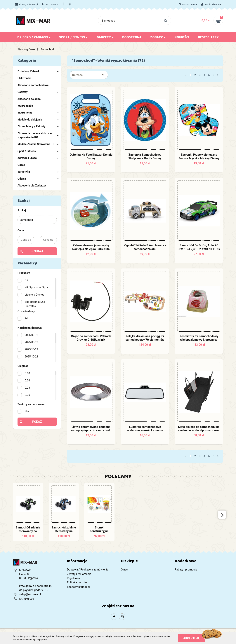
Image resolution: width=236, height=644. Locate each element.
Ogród (21, 165)
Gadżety (105, 38)
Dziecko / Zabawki (34, 38)
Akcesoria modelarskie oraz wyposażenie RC (38, 135)
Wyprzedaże (25, 106)
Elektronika (24, 78)
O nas (124, 570)
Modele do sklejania (38, 120)
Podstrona (132, 38)
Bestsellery (208, 38)
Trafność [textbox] (77, 75)
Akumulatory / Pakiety (38, 126)
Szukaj (37, 251)
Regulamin (73, 578)
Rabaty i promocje (186, 570)
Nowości (182, 38)
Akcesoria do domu (29, 99)
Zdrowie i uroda (38, 158)
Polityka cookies (77, 582)
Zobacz (158, 38)
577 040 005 (50, 5)
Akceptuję (191, 638)
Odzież (38, 179)
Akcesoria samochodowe (33, 85)
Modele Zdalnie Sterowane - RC (38, 144)
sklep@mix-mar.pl (26, 5)
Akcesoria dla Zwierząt (32, 186)
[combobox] (89, 75)
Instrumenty (38, 113)
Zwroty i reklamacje (79, 574)
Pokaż (37, 422)
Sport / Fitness (73, 38)
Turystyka (38, 172)
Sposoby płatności (78, 587)
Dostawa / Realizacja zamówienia (88, 570)
